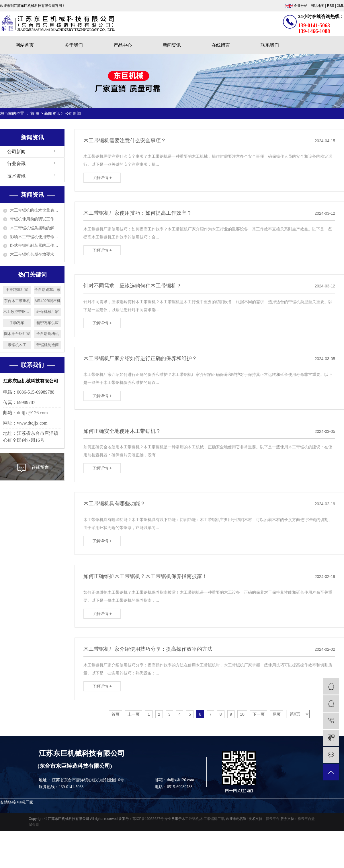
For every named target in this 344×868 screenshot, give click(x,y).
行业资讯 (16, 164)
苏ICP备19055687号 (148, 819)
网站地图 (317, 6)
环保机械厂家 (48, 312)
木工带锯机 (190, 819)
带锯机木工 (17, 345)
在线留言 (221, 45)
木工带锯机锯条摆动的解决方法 (36, 228)
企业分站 (301, 6)
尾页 (277, 714)
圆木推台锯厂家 (17, 334)
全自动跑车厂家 (47, 290)
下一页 (259, 714)
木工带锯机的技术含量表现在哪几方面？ (36, 210)
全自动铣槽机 (48, 334)
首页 (116, 714)
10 (242, 714)
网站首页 (25, 45)
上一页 (134, 714)
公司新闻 (73, 113)
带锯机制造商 (48, 345)
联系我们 (270, 45)
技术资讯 (16, 176)
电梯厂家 (25, 802)
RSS (331, 6)
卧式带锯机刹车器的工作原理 (36, 245)
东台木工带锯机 (17, 301)
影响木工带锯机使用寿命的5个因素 (36, 237)
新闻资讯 (172, 45)
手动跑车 (17, 323)
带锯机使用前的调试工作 (32, 219)
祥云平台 (273, 819)
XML (340, 6)
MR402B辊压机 (48, 301)
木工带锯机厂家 (212, 819)
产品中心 (123, 45)
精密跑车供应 (48, 323)
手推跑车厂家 (17, 290)
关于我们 (74, 45)
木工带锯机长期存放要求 (32, 254)
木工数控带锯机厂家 (17, 312)
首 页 (35, 113)
